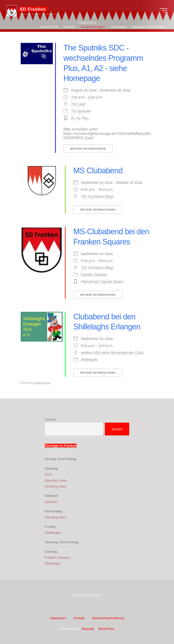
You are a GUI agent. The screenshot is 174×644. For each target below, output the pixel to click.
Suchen (50, 419)
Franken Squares (94, 274)
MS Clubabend (98, 171)
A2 (79, 118)
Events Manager (42, 383)
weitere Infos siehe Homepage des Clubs (112, 353)
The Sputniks (81, 111)
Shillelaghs (89, 360)
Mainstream (90, 281)
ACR (48, 474)
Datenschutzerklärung (108, 618)
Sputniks (51, 502)
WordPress (106, 629)
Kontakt (79, 618)
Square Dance (112, 281)
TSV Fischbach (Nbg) (97, 196)
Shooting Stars (56, 486)
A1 (73, 118)
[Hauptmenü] (164, 10)
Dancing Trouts (56, 480)
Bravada (88, 629)
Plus (85, 118)
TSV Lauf (78, 104)
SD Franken (33, 9)
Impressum (58, 618)
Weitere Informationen (88, 149)
